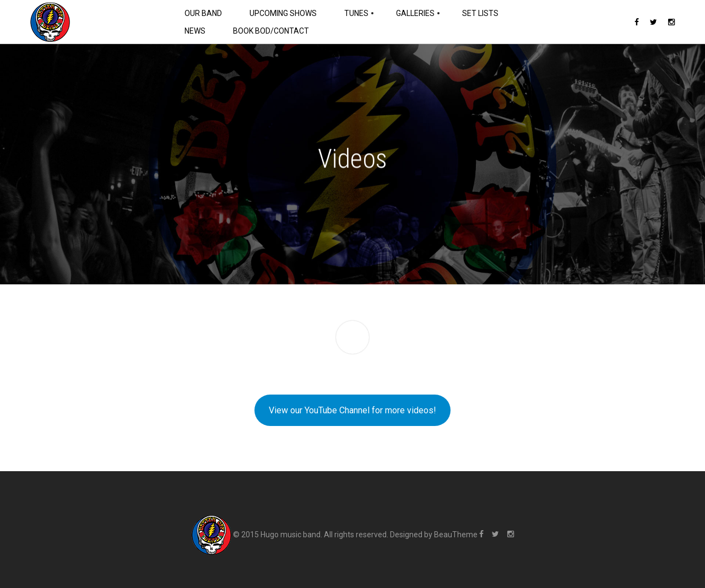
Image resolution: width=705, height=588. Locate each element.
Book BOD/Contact (271, 31)
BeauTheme (456, 534)
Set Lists (480, 13)
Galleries (415, 13)
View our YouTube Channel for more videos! (352, 410)
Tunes (356, 13)
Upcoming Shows (283, 13)
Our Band (203, 13)
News (195, 31)
